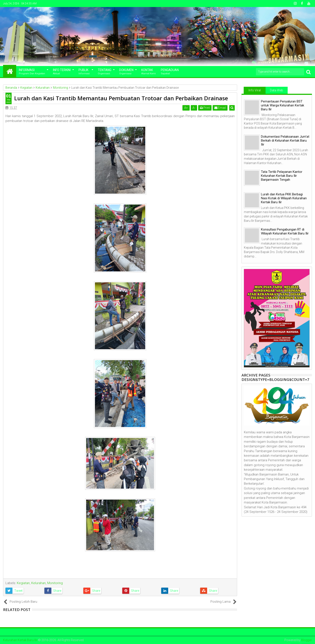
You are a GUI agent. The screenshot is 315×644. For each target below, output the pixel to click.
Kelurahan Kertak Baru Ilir (20, 640)
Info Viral (255, 90)
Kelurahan (38, 583)
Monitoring (55, 583)
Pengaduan (170, 72)
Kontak (149, 72)
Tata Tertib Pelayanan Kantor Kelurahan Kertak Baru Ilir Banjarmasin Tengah (282, 176)
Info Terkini (62, 72)
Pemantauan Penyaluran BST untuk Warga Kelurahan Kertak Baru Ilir (283, 105)
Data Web (276, 90)
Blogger (307, 640)
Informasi (32, 72)
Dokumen (126, 72)
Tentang (105, 72)
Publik (84, 72)
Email (220, 108)
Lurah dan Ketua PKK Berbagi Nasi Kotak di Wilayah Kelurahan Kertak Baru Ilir (284, 198)
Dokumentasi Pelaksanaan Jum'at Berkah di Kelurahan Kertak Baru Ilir (285, 141)
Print (205, 108)
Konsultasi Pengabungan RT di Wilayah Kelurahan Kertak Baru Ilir (285, 231)
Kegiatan (23, 583)
